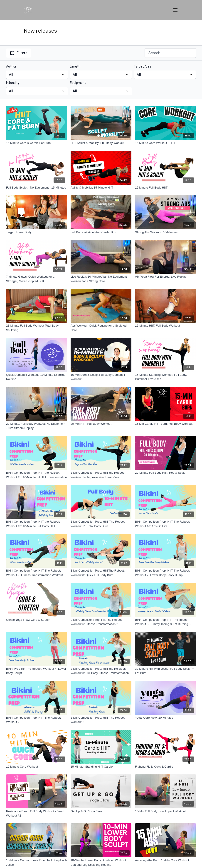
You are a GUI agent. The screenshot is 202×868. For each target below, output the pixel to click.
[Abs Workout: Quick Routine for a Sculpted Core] (101, 328)
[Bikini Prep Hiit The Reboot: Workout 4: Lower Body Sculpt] (37, 671)
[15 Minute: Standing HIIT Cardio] (101, 767)
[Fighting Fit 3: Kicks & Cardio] (165, 767)
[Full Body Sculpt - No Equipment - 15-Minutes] (37, 188)
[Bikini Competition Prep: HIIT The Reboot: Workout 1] (101, 720)
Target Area (143, 67)
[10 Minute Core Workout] (37, 767)
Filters (18, 53)
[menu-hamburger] (175, 10)
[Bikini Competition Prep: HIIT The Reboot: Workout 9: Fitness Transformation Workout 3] (37, 573)
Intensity (13, 83)
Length (75, 67)
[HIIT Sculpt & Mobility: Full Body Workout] (101, 143)
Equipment (78, 83)
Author (11, 67)
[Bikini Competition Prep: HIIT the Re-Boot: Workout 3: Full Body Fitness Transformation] (101, 671)
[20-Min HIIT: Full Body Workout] (101, 424)
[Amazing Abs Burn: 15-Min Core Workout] (165, 860)
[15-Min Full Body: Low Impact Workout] (165, 811)
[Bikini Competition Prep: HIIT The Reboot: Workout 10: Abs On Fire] (165, 524)
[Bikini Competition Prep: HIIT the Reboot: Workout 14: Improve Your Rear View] (101, 475)
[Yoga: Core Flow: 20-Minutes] (165, 718)
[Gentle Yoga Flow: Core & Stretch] (37, 620)
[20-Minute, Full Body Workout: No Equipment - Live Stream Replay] (37, 426)
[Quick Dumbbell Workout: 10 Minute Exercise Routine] (37, 377)
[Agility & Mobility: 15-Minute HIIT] (101, 188)
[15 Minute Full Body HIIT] (165, 188)
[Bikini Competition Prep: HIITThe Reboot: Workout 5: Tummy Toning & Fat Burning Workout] (165, 622)
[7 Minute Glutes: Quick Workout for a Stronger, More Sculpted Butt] (37, 279)
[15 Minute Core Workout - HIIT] (165, 143)
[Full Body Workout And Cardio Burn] (101, 232)
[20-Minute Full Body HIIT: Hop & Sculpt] (165, 473)
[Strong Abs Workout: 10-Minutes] (165, 232)
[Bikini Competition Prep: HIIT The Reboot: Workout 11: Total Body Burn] (101, 524)
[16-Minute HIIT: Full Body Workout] (165, 326)
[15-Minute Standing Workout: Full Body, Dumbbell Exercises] (165, 377)
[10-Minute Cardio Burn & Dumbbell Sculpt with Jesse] (37, 862)
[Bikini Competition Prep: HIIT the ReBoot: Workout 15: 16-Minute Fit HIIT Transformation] (37, 475)
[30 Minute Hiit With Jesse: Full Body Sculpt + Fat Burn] (165, 671)
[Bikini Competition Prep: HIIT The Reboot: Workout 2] (37, 720)
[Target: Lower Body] (37, 232)
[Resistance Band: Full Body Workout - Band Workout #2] (37, 813)
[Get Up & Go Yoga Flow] (101, 811)
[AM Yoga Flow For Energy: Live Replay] (165, 277)
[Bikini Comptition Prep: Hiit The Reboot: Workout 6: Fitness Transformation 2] (101, 622)
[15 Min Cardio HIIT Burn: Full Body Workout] (165, 424)
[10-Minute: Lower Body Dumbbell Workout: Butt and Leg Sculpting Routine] (101, 862)
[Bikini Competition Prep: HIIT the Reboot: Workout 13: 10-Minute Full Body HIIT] (37, 524)
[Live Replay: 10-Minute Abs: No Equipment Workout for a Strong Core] (101, 279)
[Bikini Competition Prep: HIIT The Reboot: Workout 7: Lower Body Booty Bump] (165, 573)
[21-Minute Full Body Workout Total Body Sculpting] (37, 328)
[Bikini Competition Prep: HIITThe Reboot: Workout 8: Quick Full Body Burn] (101, 573)
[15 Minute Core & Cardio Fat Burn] (37, 143)
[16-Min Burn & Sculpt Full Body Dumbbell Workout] (101, 377)
